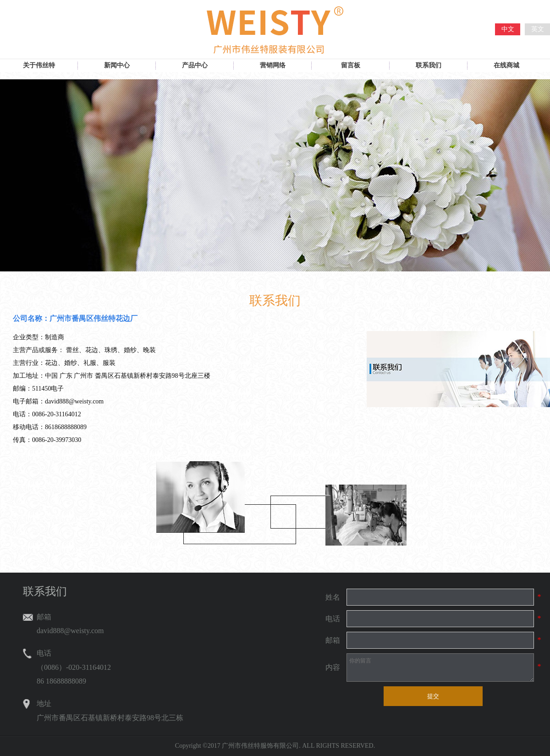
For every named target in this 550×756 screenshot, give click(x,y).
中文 (508, 29)
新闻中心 (117, 65)
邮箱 (333, 640)
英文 (538, 29)
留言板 (351, 65)
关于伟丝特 (39, 65)
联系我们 (429, 65)
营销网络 (273, 65)
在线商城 (506, 65)
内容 (333, 667)
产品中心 (195, 65)
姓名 (333, 597)
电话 (333, 619)
